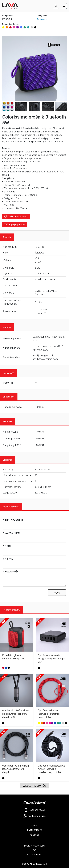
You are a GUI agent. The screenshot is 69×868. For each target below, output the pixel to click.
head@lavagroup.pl (34, 816)
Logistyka (7, 460)
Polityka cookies (35, 855)
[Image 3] (21, 107)
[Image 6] (61, 107)
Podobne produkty (12, 610)
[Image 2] (8, 107)
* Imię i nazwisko (13, 520)
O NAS (35, 826)
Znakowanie (9, 397)
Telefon (8, 559)
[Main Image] (34, 69)
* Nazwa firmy (12, 533)
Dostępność (8, 373)
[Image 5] (48, 107)
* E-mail (8, 546)
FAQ (34, 850)
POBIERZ (40, 407)
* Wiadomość (11, 572)
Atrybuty (7, 237)
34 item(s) (42, 19)
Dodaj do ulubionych (16, 217)
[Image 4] (34, 107)
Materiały (7, 421)
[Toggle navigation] (64, 6)
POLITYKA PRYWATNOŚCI (35, 846)
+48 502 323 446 (35, 810)
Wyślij (57, 593)
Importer (7, 327)
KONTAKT (34, 835)
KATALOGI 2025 (35, 830)
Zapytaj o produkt (15, 225)
